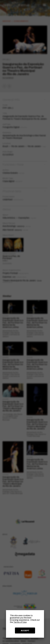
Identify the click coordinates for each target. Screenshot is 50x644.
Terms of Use (20, 622)
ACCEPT (25, 631)
